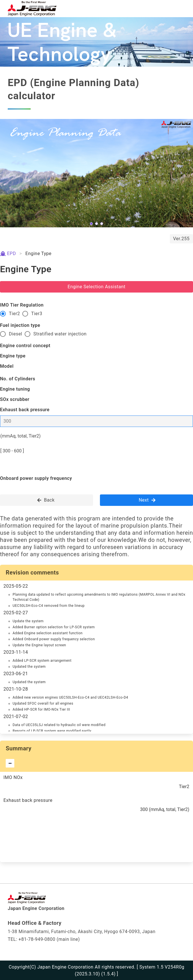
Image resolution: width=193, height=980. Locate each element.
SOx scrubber (15, 399)
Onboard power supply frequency (36, 478)
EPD (8, 254)
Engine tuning (15, 389)
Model (7, 366)
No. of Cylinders (18, 379)
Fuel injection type (20, 325)
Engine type (13, 356)
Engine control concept (25, 346)
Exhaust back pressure (25, 410)
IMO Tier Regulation (22, 305)
